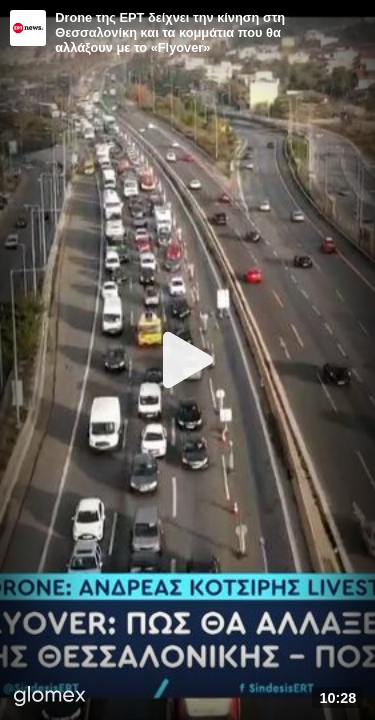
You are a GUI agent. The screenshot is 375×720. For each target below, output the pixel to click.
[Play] (188, 360)
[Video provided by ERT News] (28, 28)
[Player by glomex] (50, 698)
